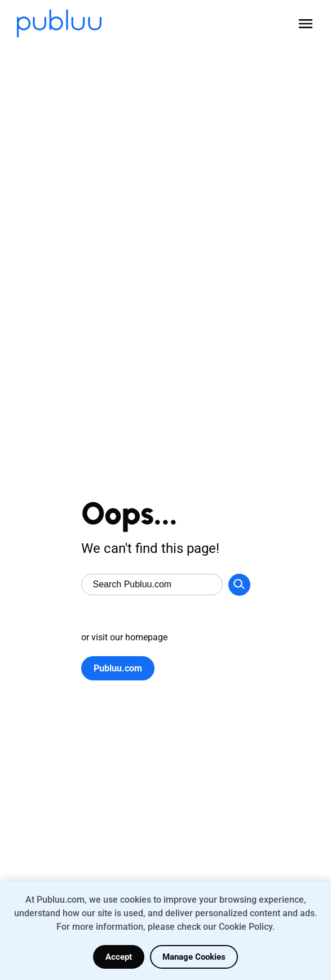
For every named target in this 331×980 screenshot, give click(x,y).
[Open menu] (306, 24)
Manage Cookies (194, 957)
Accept (119, 957)
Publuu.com (118, 668)
